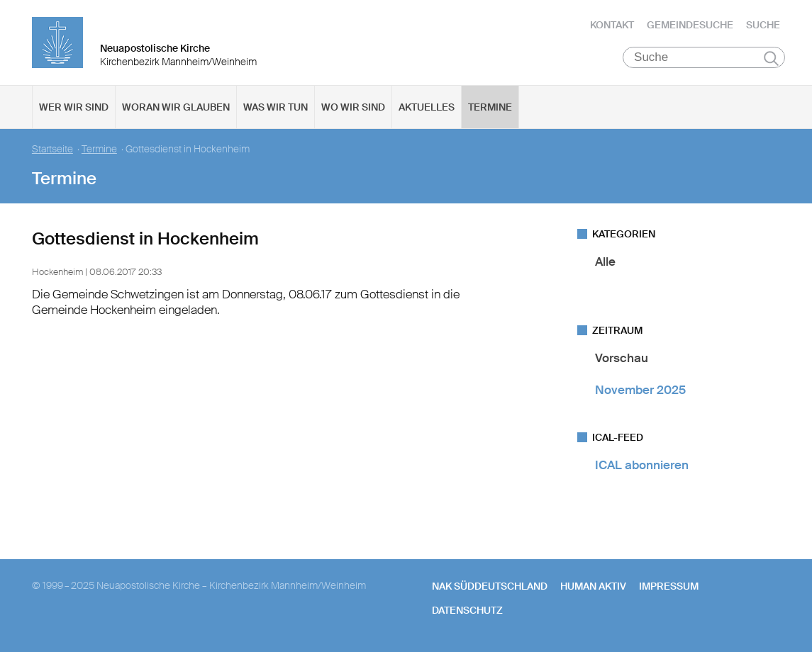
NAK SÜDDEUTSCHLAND (490, 586)
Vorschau (622, 358)
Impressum (669, 586)
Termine (490, 107)
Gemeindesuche (690, 25)
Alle (605, 262)
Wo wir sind (353, 107)
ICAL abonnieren (642, 465)
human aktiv (593, 586)
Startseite (52, 149)
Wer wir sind (74, 107)
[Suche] (704, 57)
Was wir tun (276, 107)
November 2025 (640, 390)
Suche (763, 25)
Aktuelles (427, 107)
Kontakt (612, 25)
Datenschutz (467, 610)
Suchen (771, 58)
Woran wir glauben (176, 107)
